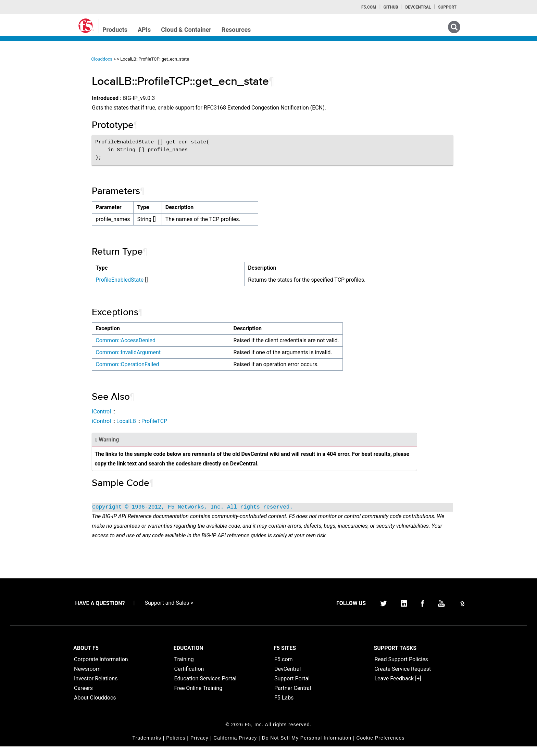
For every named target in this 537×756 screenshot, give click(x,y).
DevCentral (288, 678)
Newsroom (87, 678)
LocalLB (157, 421)
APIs (144, 30)
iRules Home (28, 116)
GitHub (391, 7)
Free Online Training (198, 698)
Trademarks (147, 747)
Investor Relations (96, 688)
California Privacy (235, 747)
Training (184, 669)
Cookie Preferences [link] (380, 747)
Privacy (199, 747)
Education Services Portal (205, 688)
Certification (189, 678)
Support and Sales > (169, 612)
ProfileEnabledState (151, 280)
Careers (83, 698)
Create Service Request (403, 678)
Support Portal (292, 688)
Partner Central (293, 698)
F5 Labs (284, 707)
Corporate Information (101, 669)
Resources (236, 30)
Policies (176, 747)
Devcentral (418, 7)
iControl (133, 412)
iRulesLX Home (31, 128)
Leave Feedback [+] (398, 688)
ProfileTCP (186, 421)
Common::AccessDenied (157, 340)
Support (447, 7)
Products (115, 30)
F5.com (369, 7)
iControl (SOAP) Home (38, 104)
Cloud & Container (186, 30)
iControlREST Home (35, 91)
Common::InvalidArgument (160, 352)
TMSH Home (28, 141)
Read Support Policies (401, 669)
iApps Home (28, 79)
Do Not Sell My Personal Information (307, 747)
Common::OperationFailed (159, 364)
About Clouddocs (95, 707)
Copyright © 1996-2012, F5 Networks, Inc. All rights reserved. (224, 507)
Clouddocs (133, 59)
